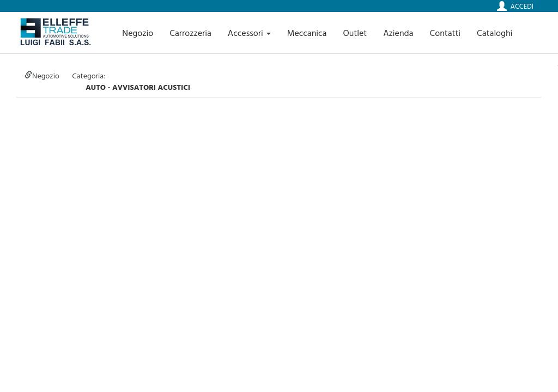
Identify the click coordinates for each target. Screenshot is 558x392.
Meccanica (307, 33)
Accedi (522, 6)
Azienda (398, 33)
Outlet (355, 33)
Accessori (249, 33)
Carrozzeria (190, 33)
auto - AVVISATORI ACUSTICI (138, 87)
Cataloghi (495, 33)
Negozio (138, 33)
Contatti (445, 33)
